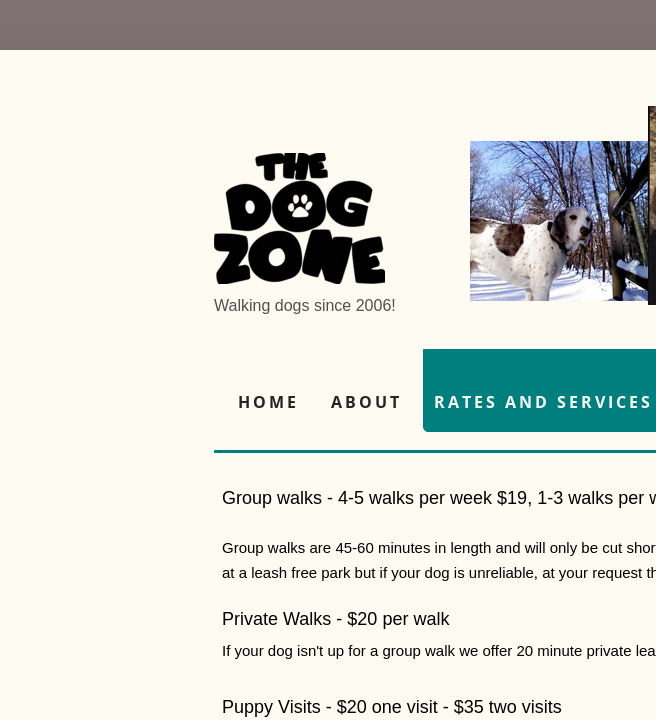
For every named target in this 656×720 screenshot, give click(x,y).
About (366, 402)
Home (268, 402)
